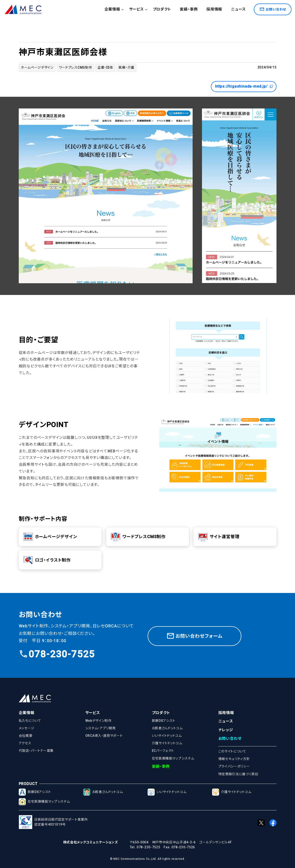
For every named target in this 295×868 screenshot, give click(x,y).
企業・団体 (105, 67)
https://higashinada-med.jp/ (244, 87)
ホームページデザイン (37, 67)
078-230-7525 (57, 654)
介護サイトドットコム (167, 743)
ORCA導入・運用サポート (104, 736)
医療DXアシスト (164, 721)
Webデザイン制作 (98, 721)
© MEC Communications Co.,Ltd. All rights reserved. (147, 859)
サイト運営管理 (219, 537)
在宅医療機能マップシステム (173, 758)
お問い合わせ (230, 739)
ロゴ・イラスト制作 (47, 560)
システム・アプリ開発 (101, 728)
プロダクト (162, 9)
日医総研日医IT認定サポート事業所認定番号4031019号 (53, 822)
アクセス (25, 743)
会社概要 (26, 736)
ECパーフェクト (163, 751)
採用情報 (214, 9)
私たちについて (30, 721)
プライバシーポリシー (234, 766)
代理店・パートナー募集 (36, 751)
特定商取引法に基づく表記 (238, 774)
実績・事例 (189, 9)
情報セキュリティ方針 (234, 759)
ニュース (238, 9)
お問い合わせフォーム (194, 635)
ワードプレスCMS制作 (76, 67)
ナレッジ (226, 730)
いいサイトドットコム (167, 736)
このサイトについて (232, 751)
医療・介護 (126, 67)
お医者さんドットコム (167, 728)
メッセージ (27, 728)
